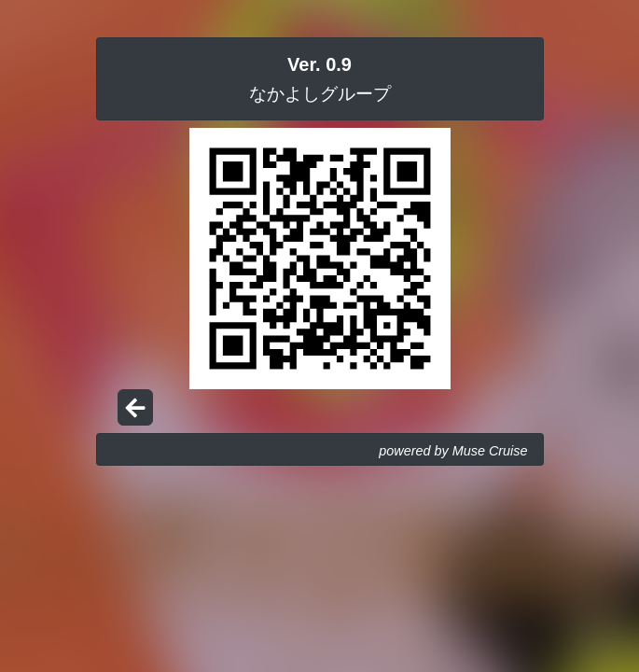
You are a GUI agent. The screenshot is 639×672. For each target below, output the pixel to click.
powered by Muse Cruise (453, 451)
